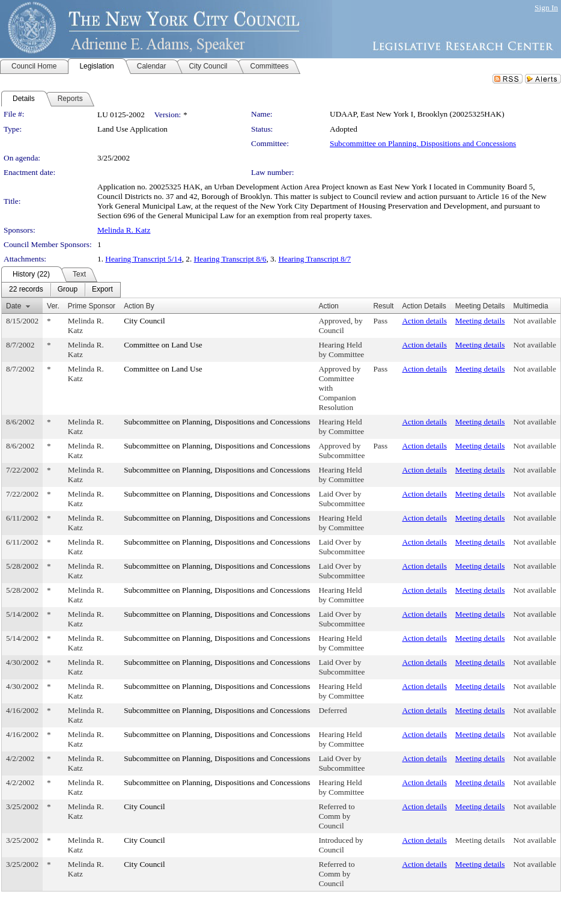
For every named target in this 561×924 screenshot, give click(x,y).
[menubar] (61, 290)
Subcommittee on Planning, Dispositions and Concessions (423, 143)
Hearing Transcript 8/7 (314, 259)
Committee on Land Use (163, 345)
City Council (144, 321)
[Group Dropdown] (68, 290)
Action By (139, 306)
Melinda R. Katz (124, 230)
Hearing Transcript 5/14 (143, 259)
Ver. (53, 306)
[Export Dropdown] (102, 290)
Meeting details (480, 321)
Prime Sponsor (92, 306)
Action (328, 306)
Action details (424, 321)
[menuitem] (26, 290)
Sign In (546, 8)
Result (383, 306)
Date (14, 306)
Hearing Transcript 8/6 (230, 259)
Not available (535, 321)
